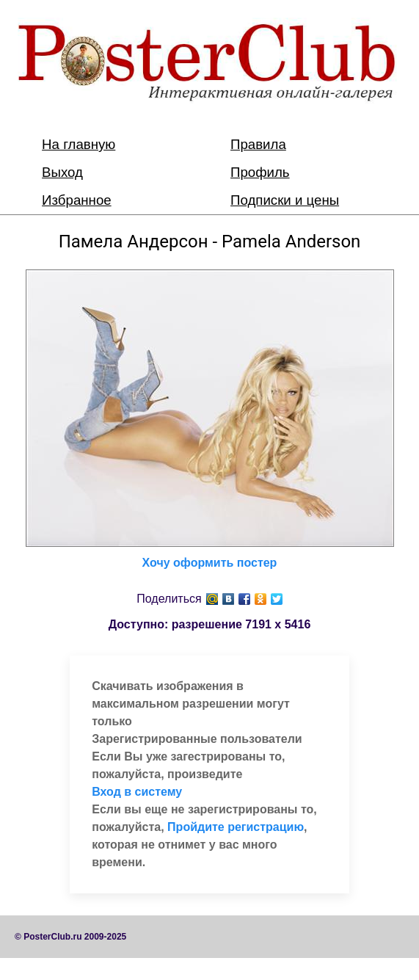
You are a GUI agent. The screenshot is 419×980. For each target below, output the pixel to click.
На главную (79, 144)
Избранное (77, 200)
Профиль (260, 172)
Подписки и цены (285, 200)
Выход (62, 172)
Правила (258, 144)
